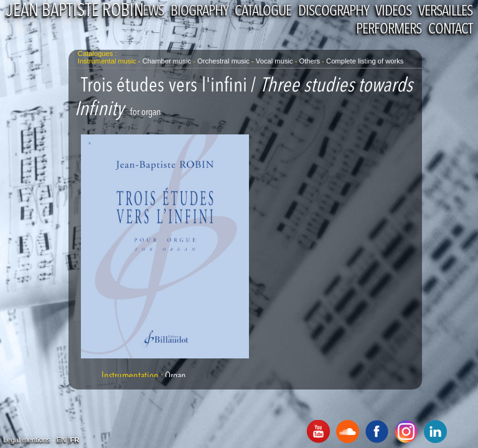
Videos (393, 12)
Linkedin (435, 432)
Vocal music (274, 61)
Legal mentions (27, 440)
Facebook (377, 432)
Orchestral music (223, 61)
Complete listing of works (365, 61)
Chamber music (167, 61)
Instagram (406, 432)
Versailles (445, 12)
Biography (199, 12)
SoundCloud (348, 432)
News (149, 12)
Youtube (318, 432)
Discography (333, 12)
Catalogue (263, 12)
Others (311, 61)
